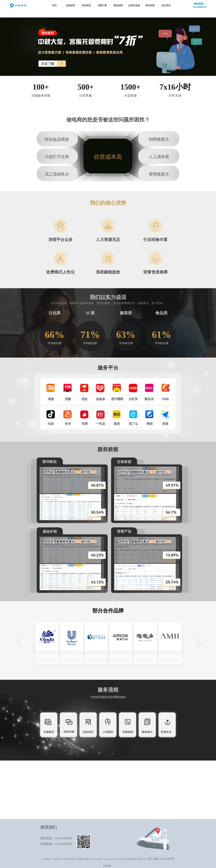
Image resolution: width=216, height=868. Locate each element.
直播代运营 (57, 805)
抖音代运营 (57, 799)
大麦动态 (159, 788)
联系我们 (159, 794)
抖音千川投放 (91, 777)
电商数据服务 (125, 783)
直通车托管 (91, 783)
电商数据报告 (125, 777)
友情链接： (108, 866)
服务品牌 (159, 777)
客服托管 (57, 811)
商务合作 (159, 783)
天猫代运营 (57, 777)
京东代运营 (57, 794)
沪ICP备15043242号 (161, 859)
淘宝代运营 (57, 783)
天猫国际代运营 (57, 788)
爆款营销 (91, 788)
